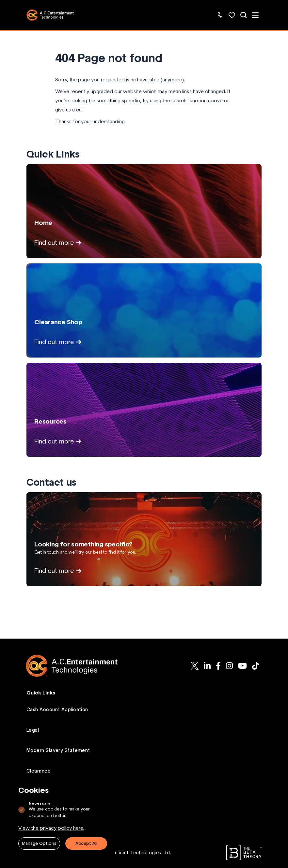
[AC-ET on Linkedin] (207, 666)
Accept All (86, 843)
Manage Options (39, 843)
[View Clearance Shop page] (144, 310)
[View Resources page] (144, 410)
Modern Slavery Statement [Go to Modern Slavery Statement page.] (58, 750)
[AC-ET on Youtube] (242, 666)
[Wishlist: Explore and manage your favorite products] (232, 15)
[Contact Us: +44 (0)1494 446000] (220, 15)
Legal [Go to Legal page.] (33, 730)
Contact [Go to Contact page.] (36, 812)
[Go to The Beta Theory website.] (244, 853)
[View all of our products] (244, 15)
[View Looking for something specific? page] (144, 539)
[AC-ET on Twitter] (195, 666)
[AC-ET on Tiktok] (256, 666)
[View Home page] (144, 211)
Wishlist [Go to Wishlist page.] (35, 791)
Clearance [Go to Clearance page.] (39, 771)
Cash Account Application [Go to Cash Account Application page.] (57, 709)
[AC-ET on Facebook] (218, 666)
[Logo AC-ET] (77, 666)
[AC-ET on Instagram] (229, 666)
